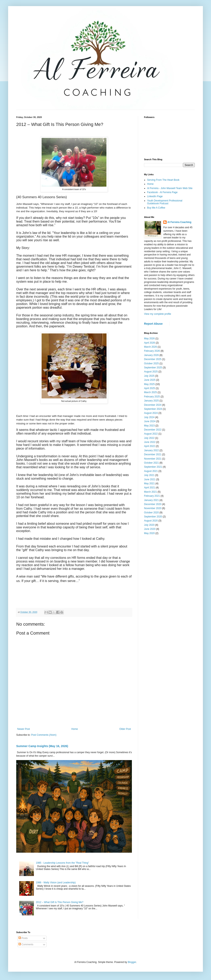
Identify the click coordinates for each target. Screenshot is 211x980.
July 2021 (149, 475)
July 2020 (149, 525)
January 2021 (151, 500)
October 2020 (151, 513)
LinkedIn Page (155, 196)
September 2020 (153, 517)
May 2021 (149, 484)
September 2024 (153, 409)
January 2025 (151, 401)
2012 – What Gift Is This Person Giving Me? (60, 902)
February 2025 (152, 397)
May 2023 (149, 426)
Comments (26, 944)
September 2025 (153, 368)
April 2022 (150, 446)
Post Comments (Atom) (44, 735)
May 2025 (149, 384)
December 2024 (153, 405)
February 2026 (152, 351)
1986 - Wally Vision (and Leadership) (56, 883)
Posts (23, 938)
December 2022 (153, 430)
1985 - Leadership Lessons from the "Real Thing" (62, 863)
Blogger (132, 962)
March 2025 (150, 392)
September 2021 (153, 467)
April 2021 (150, 488)
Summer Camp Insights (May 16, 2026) (42, 746)
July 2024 (149, 417)
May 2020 (149, 533)
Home (75, 729)
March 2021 (150, 492)
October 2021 (151, 463)
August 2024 (151, 413)
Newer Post (24, 729)
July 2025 (149, 376)
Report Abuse (153, 324)
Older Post (125, 729)
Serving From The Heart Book (163, 180)
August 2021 (151, 471)
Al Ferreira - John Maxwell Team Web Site (170, 188)
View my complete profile (158, 314)
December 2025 (153, 359)
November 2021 (153, 459)
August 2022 (151, 434)
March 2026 (150, 347)
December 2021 (153, 454)
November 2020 (153, 508)
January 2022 (151, 450)
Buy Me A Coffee (156, 208)
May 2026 (149, 339)
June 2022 (150, 442)
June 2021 (150, 479)
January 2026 (151, 355)
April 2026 (150, 343)
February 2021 (152, 496)
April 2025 (150, 388)
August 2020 (151, 521)
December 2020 (153, 504)
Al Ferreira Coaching (179, 222)
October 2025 (151, 363)
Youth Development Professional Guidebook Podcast (165, 202)
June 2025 (150, 380)
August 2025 (151, 372)
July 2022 (149, 438)
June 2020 (150, 529)
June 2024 (150, 421)
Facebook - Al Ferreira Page (162, 192)
